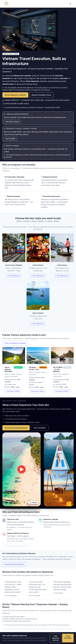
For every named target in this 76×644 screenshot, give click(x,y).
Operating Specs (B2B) (52, 107)
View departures (14, 276)
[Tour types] (38, 281)
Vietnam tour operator (22, 76)
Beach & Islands (38, 313)
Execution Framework (36, 107)
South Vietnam (62, 265)
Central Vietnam (38, 265)
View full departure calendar (15, 343)
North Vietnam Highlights (14, 265)
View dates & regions (12, 122)
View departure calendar (56, 638)
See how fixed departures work (16, 546)
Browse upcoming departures (16, 428)
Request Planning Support (14, 564)
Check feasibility (40, 428)
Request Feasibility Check (41, 95)
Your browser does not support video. (22, 469)
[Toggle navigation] (70, 4)
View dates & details (13, 391)
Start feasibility (10, 139)
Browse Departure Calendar (15, 95)
